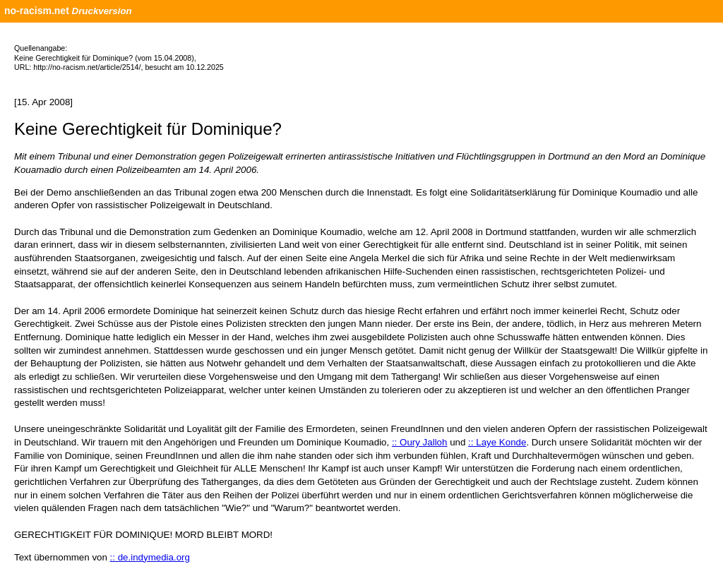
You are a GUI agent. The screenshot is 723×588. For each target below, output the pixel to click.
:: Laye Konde (497, 442)
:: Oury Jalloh (420, 442)
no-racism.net (37, 11)
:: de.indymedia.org (150, 557)
